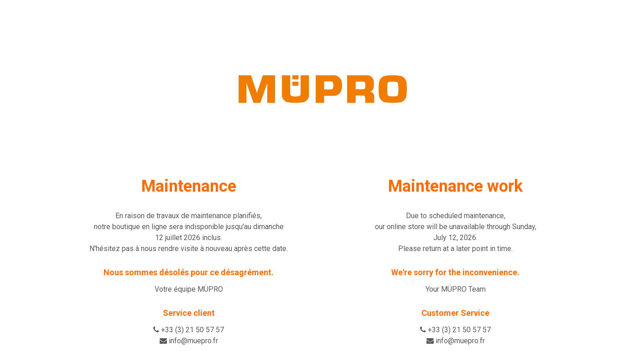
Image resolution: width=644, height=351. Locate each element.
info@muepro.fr (193, 341)
